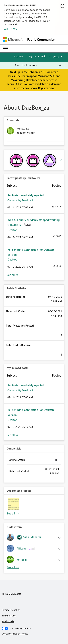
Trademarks (8, 621)
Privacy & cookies (11, 610)
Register (19, 56)
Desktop (12, 230)
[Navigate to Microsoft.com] (13, 39)
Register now (46, 88)
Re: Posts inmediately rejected (26, 195)
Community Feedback (20, 200)
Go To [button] (56, 56)
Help (44, 56)
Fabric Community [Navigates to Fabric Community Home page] (41, 39)
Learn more (10, 28)
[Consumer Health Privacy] (34, 634)
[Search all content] (38, 65)
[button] (14, 504)
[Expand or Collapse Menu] (5, 49)
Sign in (32, 56)
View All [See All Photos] (13, 513)
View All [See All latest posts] (13, 275)
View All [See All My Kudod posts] (13, 435)
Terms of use (9, 615)
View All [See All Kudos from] (13, 567)
